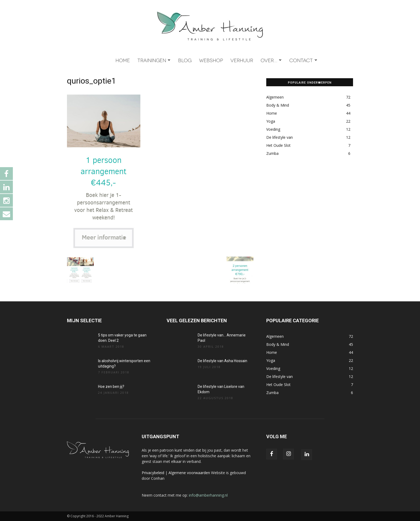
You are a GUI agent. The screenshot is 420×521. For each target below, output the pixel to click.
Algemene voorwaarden (189, 473)
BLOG (185, 60)
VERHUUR (242, 60)
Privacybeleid (153, 473)
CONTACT (303, 60)
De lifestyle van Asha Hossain (222, 361)
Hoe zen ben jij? (111, 387)
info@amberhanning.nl (208, 495)
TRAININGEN (154, 60)
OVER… (271, 60)
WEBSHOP (211, 60)
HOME (123, 60)
